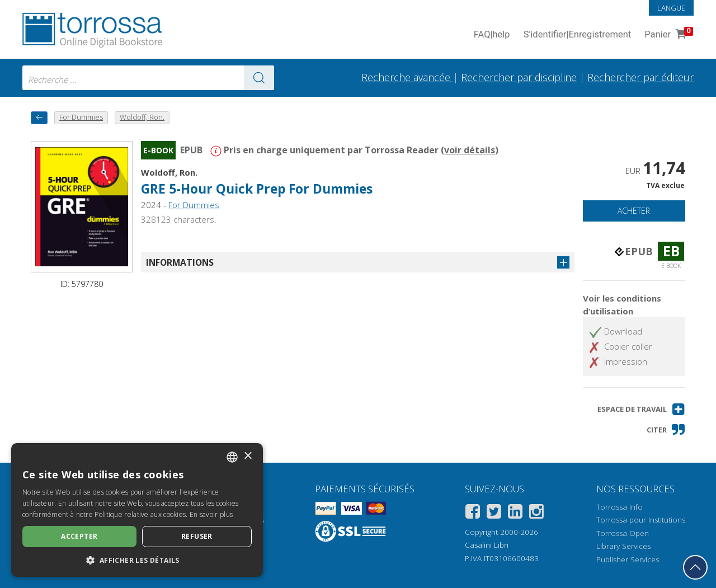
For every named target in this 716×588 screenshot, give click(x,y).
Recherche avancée (407, 77)
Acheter (634, 211)
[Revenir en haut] (695, 567)
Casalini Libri (487, 545)
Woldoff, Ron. (169, 172)
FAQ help (492, 35)
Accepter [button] (79, 536)
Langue (671, 8)
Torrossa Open (623, 533)
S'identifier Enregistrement (578, 35)
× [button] (248, 456)
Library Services (623, 546)
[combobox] (148, 78)
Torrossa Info (620, 507)
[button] (641, 409)
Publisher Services (628, 559)
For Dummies (194, 205)
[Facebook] (473, 513)
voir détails (470, 150)
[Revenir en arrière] (39, 118)
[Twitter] (494, 513)
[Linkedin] (515, 513)
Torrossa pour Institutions (641, 520)
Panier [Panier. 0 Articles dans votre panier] (668, 35)
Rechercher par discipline (519, 77)
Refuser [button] (197, 536)
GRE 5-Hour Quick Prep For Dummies (257, 189)
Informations (180, 262)
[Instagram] (536, 513)
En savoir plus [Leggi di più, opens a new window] (211, 514)
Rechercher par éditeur (640, 77)
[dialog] (137, 510)
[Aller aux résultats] (259, 78)
